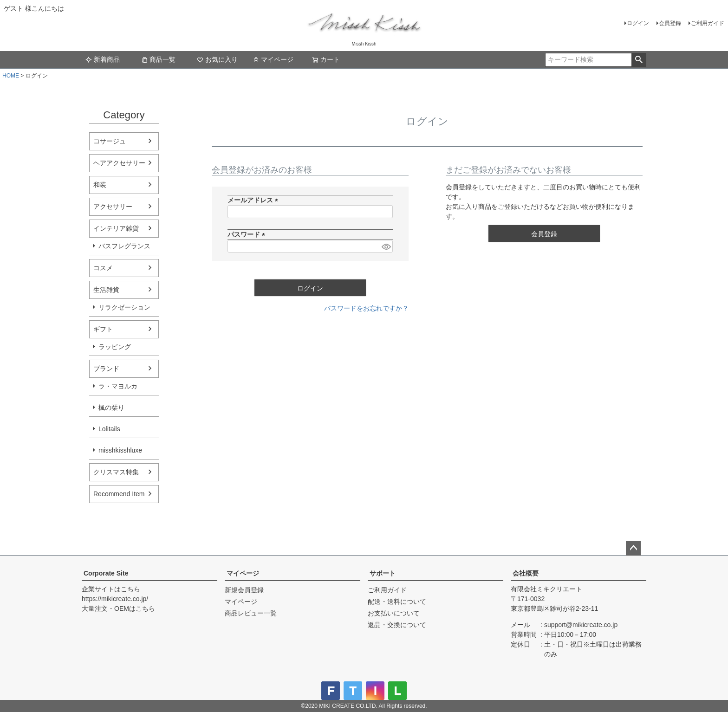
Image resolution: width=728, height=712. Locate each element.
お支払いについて (394, 613)
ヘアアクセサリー (119, 163)
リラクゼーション (124, 307)
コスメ (103, 268)
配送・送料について (397, 602)
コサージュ (110, 141)
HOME (11, 76)
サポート (383, 573)
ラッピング (115, 347)
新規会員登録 (244, 590)
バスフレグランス (124, 246)
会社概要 (526, 573)
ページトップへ (633, 548)
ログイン (638, 23)
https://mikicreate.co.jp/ (115, 599)
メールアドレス (254, 200)
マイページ (273, 59)
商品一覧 (158, 59)
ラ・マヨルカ (118, 386)
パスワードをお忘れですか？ (366, 308)
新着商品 (103, 59)
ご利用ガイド (708, 23)
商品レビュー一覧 (251, 613)
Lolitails (109, 429)
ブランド (106, 369)
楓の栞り (111, 408)
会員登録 (670, 23)
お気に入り (217, 59)
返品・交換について (397, 625)
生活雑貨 (106, 290)
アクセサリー (113, 207)
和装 (100, 185)
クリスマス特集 (116, 472)
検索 (639, 60)
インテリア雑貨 (116, 228)
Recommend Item (119, 494)
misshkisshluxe (120, 450)
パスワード (248, 234)
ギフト (103, 329)
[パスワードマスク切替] (386, 246)
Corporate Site (106, 573)
